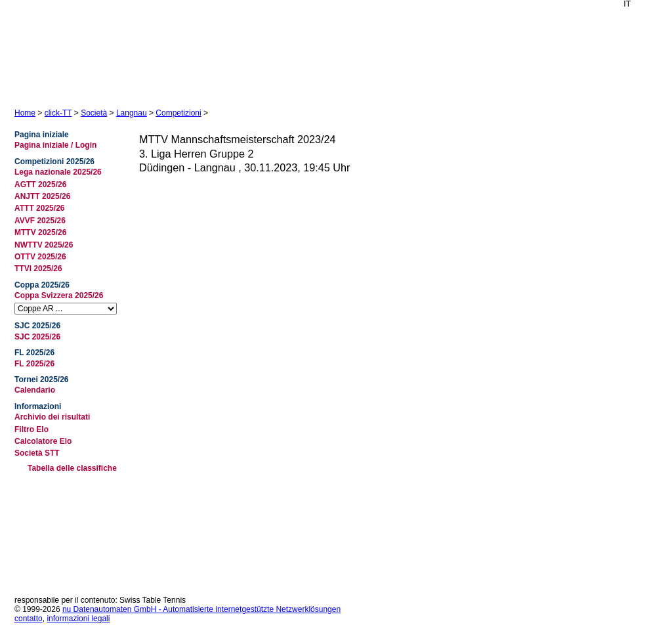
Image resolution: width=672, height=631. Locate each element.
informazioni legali (78, 619)
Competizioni (178, 113)
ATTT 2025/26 (39, 208)
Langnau (132, 113)
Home (25, 113)
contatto (29, 619)
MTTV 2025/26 (40, 232)
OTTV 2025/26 (40, 257)
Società (94, 113)
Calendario (35, 390)
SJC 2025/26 (37, 337)
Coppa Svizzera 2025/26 (59, 295)
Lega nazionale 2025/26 (58, 172)
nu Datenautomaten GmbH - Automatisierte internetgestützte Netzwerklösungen (201, 609)
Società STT (37, 453)
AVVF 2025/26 (40, 221)
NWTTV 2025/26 (44, 245)
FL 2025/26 (34, 364)
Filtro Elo (31, 429)
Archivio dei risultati (52, 417)
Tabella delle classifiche (72, 468)
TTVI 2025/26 (38, 269)
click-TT (58, 113)
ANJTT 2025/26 (42, 196)
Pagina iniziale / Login (55, 145)
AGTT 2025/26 (40, 185)
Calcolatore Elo (43, 441)
